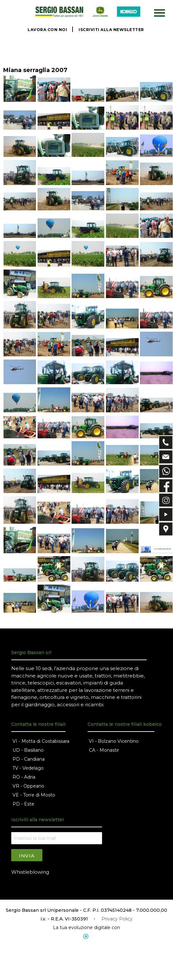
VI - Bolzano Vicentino (114, 741)
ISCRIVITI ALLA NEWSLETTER (111, 30)
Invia (27, 856)
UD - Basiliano (28, 750)
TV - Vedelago (28, 768)
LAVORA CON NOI (47, 30)
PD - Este (23, 804)
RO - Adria (24, 777)
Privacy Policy (117, 919)
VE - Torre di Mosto (34, 795)
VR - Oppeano (28, 786)
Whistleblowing (30, 872)
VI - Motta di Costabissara (41, 741)
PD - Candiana (29, 759)
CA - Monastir (104, 750)
